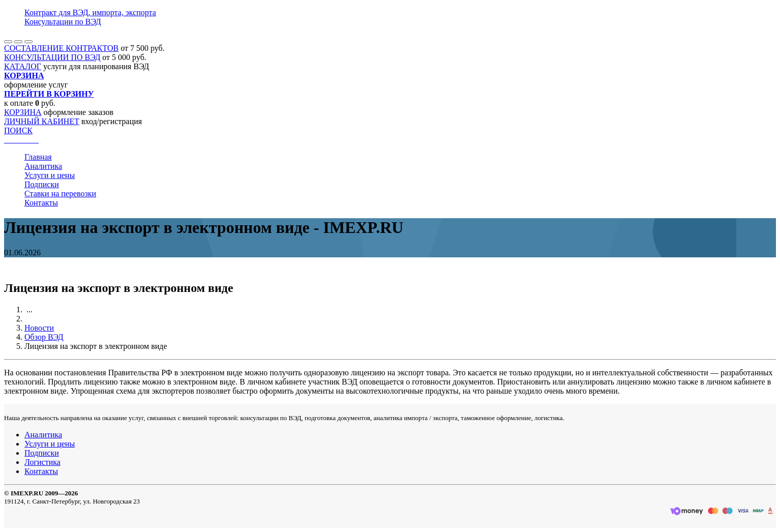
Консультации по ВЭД (63, 22)
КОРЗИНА (23, 112)
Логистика (42, 462)
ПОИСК (18, 130)
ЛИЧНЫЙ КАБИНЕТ (42, 121)
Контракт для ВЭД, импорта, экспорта (90, 12)
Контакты (41, 203)
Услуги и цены (50, 175)
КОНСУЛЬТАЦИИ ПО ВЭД (52, 57)
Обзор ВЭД (44, 337)
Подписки (42, 184)
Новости (39, 328)
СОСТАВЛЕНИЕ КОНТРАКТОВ (61, 48)
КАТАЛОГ (23, 66)
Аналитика (43, 166)
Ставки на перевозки (60, 194)
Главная (38, 157)
